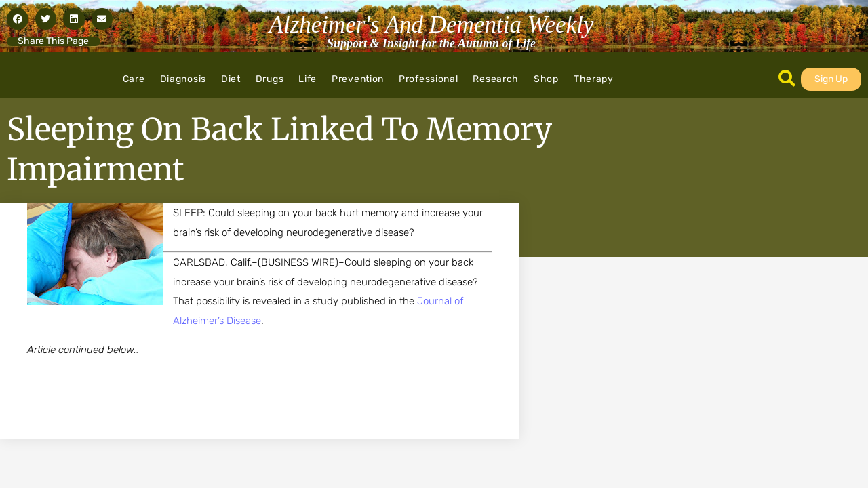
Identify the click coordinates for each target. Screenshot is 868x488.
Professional (428, 79)
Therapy (594, 79)
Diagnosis (183, 79)
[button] (18, 19)
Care (134, 79)
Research (496, 79)
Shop (546, 79)
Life (308, 79)
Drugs (270, 79)
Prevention (358, 79)
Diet (231, 79)
